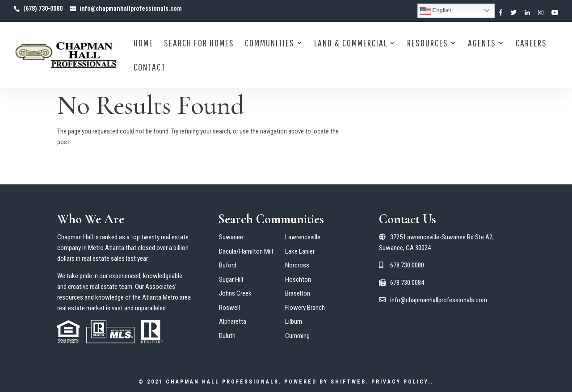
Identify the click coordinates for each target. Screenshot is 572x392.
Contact (150, 68)
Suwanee (231, 237)
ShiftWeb (348, 382)
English (436, 11)
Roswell (229, 308)
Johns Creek (235, 293)
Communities (270, 44)
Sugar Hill (231, 279)
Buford (228, 265)
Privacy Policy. (401, 382)
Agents (482, 44)
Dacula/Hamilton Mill (246, 251)
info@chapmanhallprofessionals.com (433, 300)
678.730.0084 (402, 283)
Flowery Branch (305, 308)
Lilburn (294, 321)
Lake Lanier (300, 251)
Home (143, 44)
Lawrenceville (303, 237)
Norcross (297, 265)
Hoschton (298, 279)
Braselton (298, 293)
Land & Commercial (351, 44)
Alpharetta (233, 321)
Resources (428, 44)
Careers (531, 44)
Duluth (227, 336)
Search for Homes (199, 44)
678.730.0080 (402, 265)
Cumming (297, 336)
